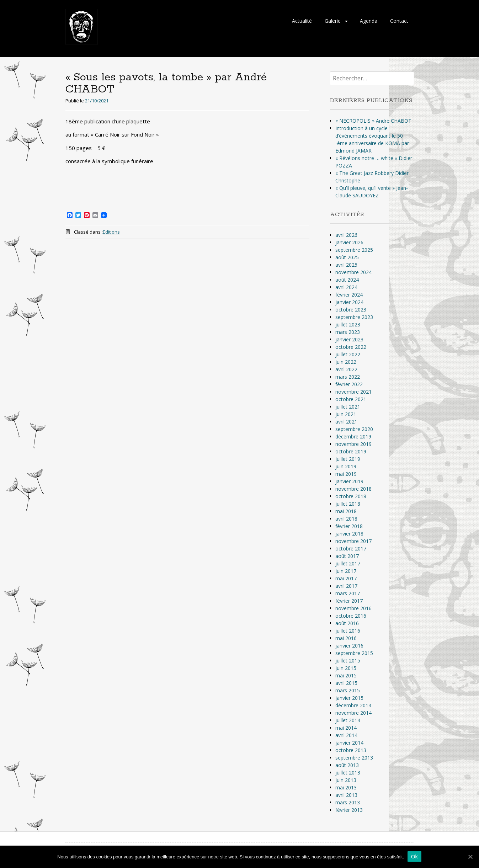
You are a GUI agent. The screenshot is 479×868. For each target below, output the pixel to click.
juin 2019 (346, 466)
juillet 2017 (348, 563)
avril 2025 (346, 265)
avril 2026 (346, 235)
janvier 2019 (349, 481)
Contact (399, 21)
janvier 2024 (349, 302)
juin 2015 (346, 668)
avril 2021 (346, 422)
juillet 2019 (348, 459)
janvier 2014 (349, 743)
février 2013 (349, 810)
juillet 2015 (348, 661)
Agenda (369, 21)
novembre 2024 (353, 272)
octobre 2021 (351, 399)
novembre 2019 (353, 444)
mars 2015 (348, 690)
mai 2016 (346, 638)
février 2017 (349, 601)
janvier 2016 (349, 646)
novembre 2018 (353, 489)
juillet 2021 (348, 407)
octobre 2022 (351, 347)
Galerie (333, 21)
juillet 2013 (348, 773)
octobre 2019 (351, 451)
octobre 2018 (351, 496)
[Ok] (470, 857)
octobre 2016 (351, 616)
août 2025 (347, 257)
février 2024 (349, 295)
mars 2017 (348, 593)
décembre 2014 (353, 705)
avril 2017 (346, 586)
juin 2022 (346, 362)
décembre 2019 (353, 436)
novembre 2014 (353, 713)
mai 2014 (346, 728)
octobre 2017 (351, 549)
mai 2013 (346, 787)
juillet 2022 (348, 354)
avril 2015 (346, 683)
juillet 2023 (348, 324)
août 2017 (347, 556)
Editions (111, 232)
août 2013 (347, 765)
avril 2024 (346, 287)
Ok (415, 856)
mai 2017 (346, 578)
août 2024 (347, 280)
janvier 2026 (349, 242)
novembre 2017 (353, 541)
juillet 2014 (348, 720)
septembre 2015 (354, 653)
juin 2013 (346, 780)
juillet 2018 (348, 504)
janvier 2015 (349, 698)
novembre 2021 (353, 392)
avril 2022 (346, 369)
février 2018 (349, 526)
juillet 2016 (348, 631)
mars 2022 (348, 377)
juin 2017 (346, 571)
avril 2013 (346, 795)
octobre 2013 (351, 750)
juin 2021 (346, 414)
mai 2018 (346, 511)
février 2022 (349, 384)
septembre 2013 (354, 758)
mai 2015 (346, 675)
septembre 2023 (354, 317)
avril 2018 (346, 519)
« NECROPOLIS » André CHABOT (373, 121)
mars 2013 (348, 802)
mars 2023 (348, 332)
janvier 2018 (349, 534)
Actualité (302, 21)
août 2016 (347, 623)
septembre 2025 (354, 250)
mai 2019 (346, 474)
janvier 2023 (349, 339)
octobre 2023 (351, 310)
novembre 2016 (353, 608)
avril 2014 (346, 735)
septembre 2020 (354, 429)
